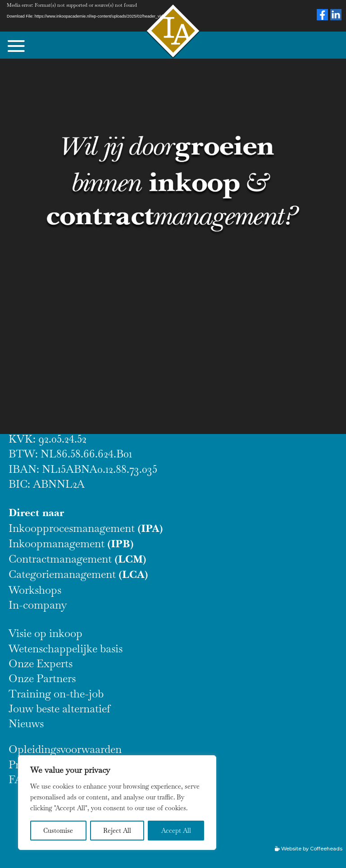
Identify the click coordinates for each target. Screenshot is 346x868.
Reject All (117, 831)
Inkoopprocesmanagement (86, 528)
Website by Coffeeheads (312, 849)
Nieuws (26, 723)
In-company (38, 605)
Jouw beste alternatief (59, 709)
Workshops (35, 590)
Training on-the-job (56, 694)
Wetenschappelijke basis (66, 649)
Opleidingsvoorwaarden (65, 749)
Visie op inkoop (46, 633)
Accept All (176, 831)
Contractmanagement (77, 559)
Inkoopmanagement (71, 543)
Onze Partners (42, 678)
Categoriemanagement (78, 574)
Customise (58, 831)
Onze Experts (41, 663)
